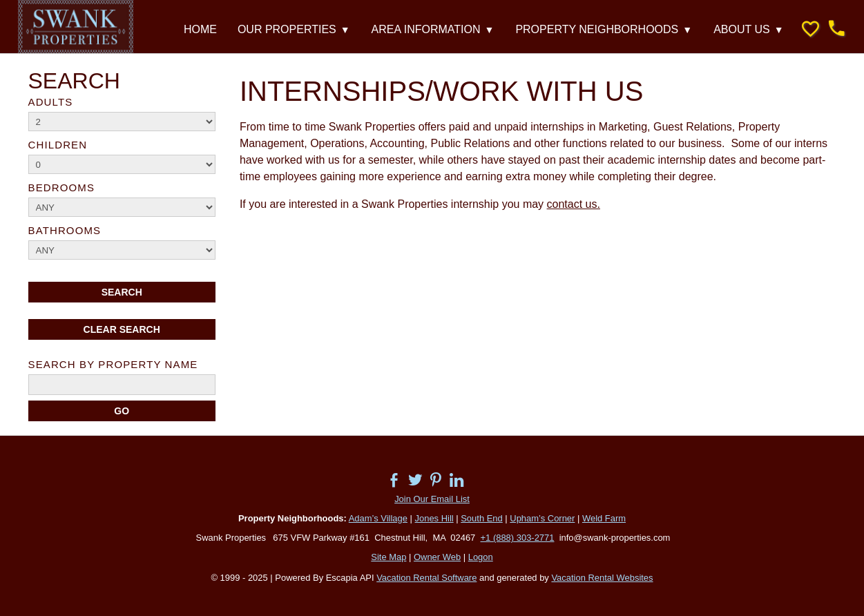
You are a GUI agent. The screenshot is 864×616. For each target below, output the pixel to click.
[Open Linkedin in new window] (464, 478)
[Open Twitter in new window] (422, 478)
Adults (51, 102)
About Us (749, 30)
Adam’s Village (378, 518)
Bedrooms (62, 187)
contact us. (574, 204)
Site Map (388, 557)
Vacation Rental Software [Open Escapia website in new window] (426, 578)
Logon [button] (481, 557)
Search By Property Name (113, 364)
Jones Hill (434, 518)
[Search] (122, 411)
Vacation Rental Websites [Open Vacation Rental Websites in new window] (602, 578)
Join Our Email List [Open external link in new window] (432, 499)
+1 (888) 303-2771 (518, 538)
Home (200, 29)
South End (482, 518)
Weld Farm (604, 518)
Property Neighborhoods (604, 30)
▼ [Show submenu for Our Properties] (345, 30)
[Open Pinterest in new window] (443, 478)
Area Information (433, 30)
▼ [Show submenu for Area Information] (490, 30)
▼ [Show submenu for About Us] (779, 30)
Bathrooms (65, 230)
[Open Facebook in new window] (401, 478)
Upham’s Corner (542, 518)
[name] (122, 385)
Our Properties (294, 30)
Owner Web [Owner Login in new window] (437, 557)
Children (58, 145)
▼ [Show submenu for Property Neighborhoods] (687, 30)
